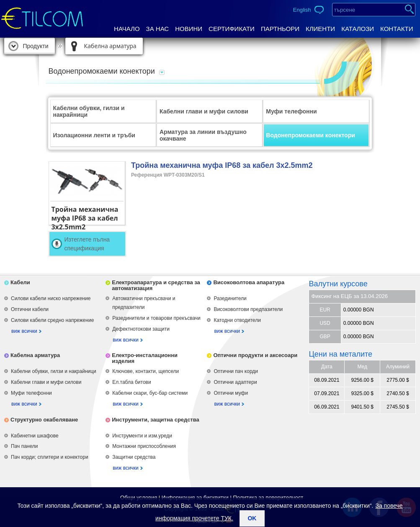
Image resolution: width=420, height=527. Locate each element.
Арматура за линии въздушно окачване (203, 135)
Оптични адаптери (235, 382)
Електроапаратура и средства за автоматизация (156, 285)
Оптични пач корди (236, 371)
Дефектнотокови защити (141, 329)
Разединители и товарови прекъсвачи (156, 318)
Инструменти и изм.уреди (142, 436)
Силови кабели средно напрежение (52, 320)
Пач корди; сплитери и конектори (50, 457)
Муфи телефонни (291, 111)
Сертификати (232, 29)
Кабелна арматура (110, 46)
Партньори (280, 29)
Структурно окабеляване (44, 420)
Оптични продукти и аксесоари (255, 355)
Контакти (397, 29)
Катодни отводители (237, 320)
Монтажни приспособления (144, 446)
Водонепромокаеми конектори (310, 135)
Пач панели (24, 446)
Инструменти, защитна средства (156, 420)
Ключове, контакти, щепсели (146, 371)
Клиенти (320, 29)
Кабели (20, 282)
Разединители (230, 298)
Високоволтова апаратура (249, 282)
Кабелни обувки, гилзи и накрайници (89, 111)
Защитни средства (134, 457)
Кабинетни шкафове (35, 436)
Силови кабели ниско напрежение (51, 298)
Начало (127, 29)
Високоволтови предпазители (248, 309)
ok (252, 518)
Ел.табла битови (131, 382)
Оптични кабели (30, 309)
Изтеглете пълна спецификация (87, 244)
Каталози (358, 29)
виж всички (24, 331)
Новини (189, 29)
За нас (158, 29)
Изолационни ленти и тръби (94, 135)
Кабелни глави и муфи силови (204, 111)
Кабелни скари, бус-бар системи (150, 393)
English (302, 10)
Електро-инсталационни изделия (145, 358)
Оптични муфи (231, 393)
